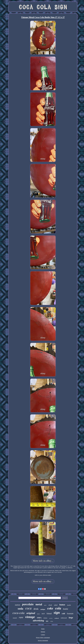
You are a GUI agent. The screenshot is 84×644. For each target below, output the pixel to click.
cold (63, 614)
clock (50, 605)
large (71, 618)
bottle (66, 609)
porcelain (28, 604)
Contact (43, 635)
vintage (30, 617)
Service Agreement (43, 640)
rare (21, 617)
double (69, 605)
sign (57, 613)
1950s (52, 621)
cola (58, 608)
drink (36, 609)
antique (43, 609)
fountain (70, 614)
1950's (39, 618)
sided (56, 605)
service (51, 618)
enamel (15, 618)
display (45, 618)
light (47, 621)
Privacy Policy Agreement (43, 637)
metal (39, 604)
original (31, 613)
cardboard (57, 618)
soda (20, 609)
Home (43, 629)
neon (38, 614)
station (17, 605)
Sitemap (43, 632)
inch (43, 614)
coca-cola (18, 613)
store (45, 605)
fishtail (49, 614)
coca (28, 608)
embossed (64, 618)
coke (50, 608)
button (62, 605)
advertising (38, 621)
